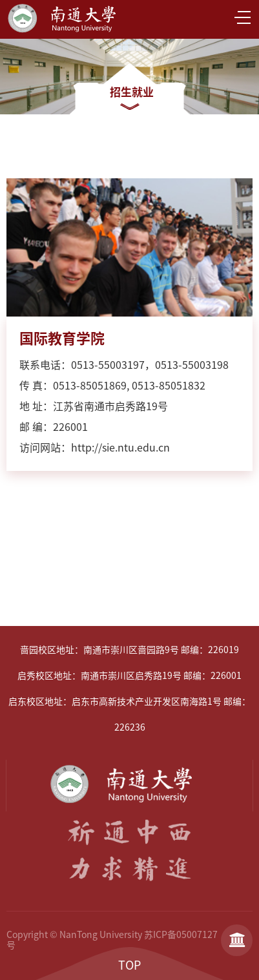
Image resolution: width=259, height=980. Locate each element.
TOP (129, 965)
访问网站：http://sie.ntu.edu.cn (95, 448)
